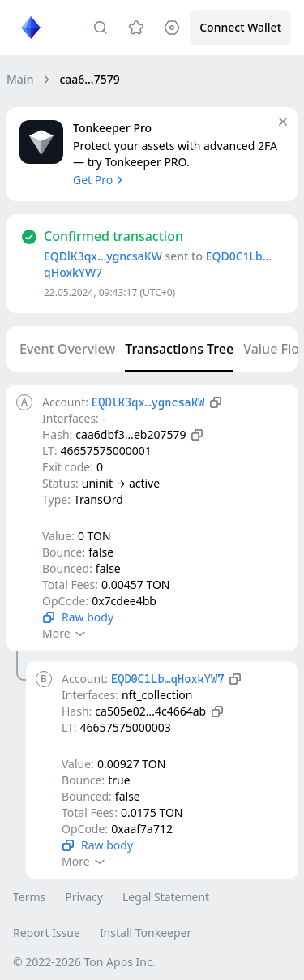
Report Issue (47, 933)
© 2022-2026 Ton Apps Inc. (84, 962)
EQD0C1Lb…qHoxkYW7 (167, 679)
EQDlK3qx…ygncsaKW (103, 256)
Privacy (84, 897)
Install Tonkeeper (146, 933)
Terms (29, 897)
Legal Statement (166, 897)
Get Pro (99, 180)
